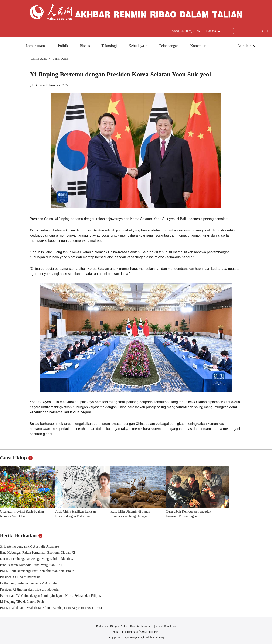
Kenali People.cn (165, 626)
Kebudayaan (138, 46)
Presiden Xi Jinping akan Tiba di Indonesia (29, 589)
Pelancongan (169, 46)
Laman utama (36, 46)
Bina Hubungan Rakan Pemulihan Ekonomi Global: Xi (38, 553)
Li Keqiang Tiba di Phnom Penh (22, 602)
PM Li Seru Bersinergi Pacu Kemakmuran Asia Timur (37, 571)
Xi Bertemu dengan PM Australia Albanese (29, 546)
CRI (33, 85)
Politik (63, 46)
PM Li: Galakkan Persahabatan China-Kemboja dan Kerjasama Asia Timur (51, 608)
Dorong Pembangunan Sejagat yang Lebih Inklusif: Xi (37, 559)
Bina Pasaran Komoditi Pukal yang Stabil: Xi (31, 565)
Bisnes (85, 46)
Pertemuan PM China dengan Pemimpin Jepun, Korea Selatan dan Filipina (51, 596)
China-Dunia (60, 59)
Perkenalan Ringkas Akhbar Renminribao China (125, 626)
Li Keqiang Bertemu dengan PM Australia (29, 583)
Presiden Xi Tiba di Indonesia (20, 577)
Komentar (198, 46)
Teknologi (110, 46)
